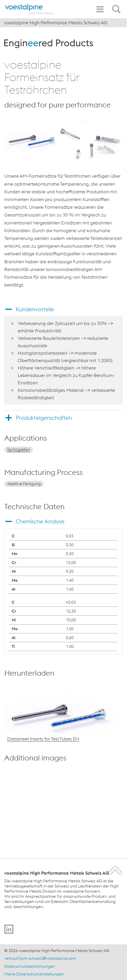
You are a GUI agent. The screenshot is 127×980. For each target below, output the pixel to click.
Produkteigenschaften (44, 418)
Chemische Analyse (40, 521)
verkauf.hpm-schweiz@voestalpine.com (40, 958)
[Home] (29, 9)
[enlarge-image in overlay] (113, 840)
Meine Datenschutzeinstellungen (34, 974)
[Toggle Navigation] (100, 9)
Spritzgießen (19, 449)
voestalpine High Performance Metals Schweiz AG (56, 23)
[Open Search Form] (117, 6)
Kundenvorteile (35, 309)
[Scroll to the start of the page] (116, 870)
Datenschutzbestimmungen (30, 966)
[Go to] (9, 929)
